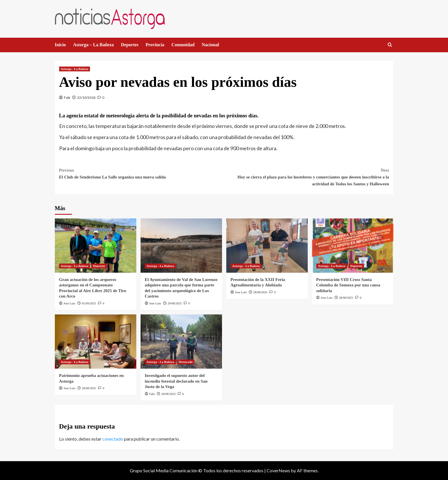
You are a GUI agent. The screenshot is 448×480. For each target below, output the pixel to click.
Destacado (186, 362)
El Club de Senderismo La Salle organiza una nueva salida (142, 173)
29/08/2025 (175, 303)
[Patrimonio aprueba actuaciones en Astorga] (96, 342)
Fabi (67, 98)
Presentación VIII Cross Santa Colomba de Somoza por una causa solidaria (348, 285)
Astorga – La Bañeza (94, 45)
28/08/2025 (260, 292)
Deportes (130, 45)
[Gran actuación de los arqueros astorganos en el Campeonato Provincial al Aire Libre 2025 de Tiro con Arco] (96, 246)
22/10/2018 (86, 98)
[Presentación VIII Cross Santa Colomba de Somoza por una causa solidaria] (353, 246)
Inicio (60, 45)
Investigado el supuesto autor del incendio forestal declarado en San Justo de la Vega (176, 381)
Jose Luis (69, 303)
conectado (113, 439)
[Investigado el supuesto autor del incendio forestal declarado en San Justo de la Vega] (181, 342)
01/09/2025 (89, 303)
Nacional (210, 45)
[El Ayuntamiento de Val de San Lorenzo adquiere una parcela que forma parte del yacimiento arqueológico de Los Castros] (181, 246)
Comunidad (183, 45)
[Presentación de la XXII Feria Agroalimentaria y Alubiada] (267, 246)
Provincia (155, 45)
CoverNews (278, 470)
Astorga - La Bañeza (75, 69)
